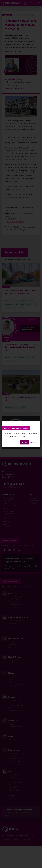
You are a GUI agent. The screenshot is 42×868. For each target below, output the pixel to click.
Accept (24, 442)
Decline (33, 442)
